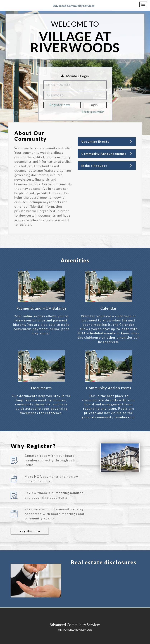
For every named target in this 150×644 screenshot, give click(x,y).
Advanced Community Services (74, 6)
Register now (60, 105)
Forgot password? (93, 112)
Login (94, 105)
